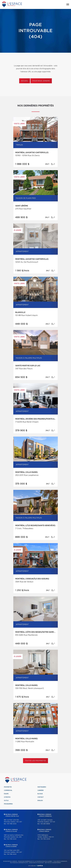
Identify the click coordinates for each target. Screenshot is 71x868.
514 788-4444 (12, 824)
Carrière (41, 790)
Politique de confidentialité (19, 863)
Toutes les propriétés (35, 761)
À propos (7, 797)
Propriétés (8, 787)
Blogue (40, 794)
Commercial (8, 790)
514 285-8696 (45, 824)
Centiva (40, 866)
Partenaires (42, 787)
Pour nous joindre (41, 81)
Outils (6, 801)
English (40, 801)
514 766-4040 (45, 839)
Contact (41, 797)
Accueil (25, 81)
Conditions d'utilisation (36, 863)
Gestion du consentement (53, 863)
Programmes (8, 804)
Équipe (6, 794)
